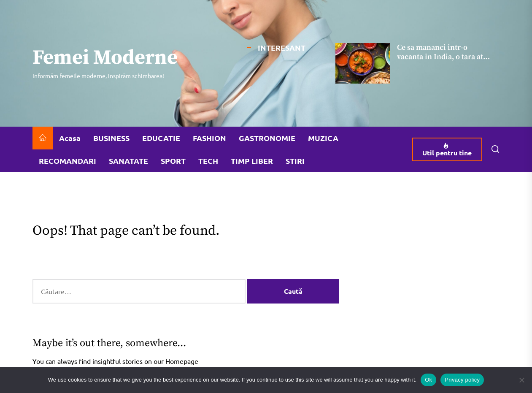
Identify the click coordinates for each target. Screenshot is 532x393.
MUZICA (323, 138)
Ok (428, 380)
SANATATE (128, 161)
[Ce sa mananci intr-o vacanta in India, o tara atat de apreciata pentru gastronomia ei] (363, 63)
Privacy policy (462, 380)
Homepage (182, 361)
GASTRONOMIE (267, 138)
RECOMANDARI (68, 161)
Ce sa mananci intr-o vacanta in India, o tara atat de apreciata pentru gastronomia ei (443, 61)
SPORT (173, 161)
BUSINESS (111, 138)
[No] (521, 380)
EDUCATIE (161, 138)
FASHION (209, 138)
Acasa (70, 138)
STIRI (295, 161)
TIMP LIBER (252, 161)
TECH (208, 161)
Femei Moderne (105, 58)
